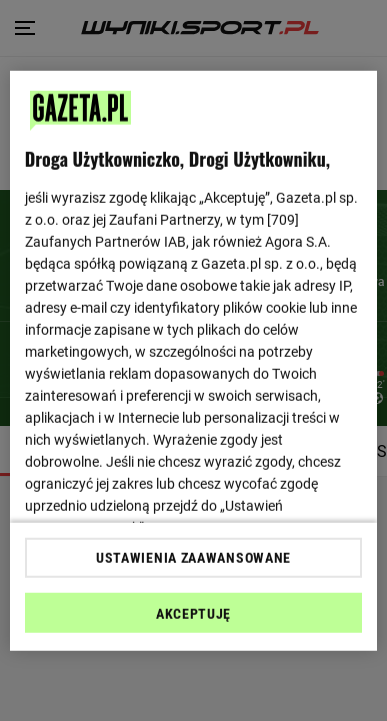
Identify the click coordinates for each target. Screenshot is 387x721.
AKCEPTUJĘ (193, 614)
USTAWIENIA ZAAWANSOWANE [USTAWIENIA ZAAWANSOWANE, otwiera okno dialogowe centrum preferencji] (193, 558)
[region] (194, 360)
